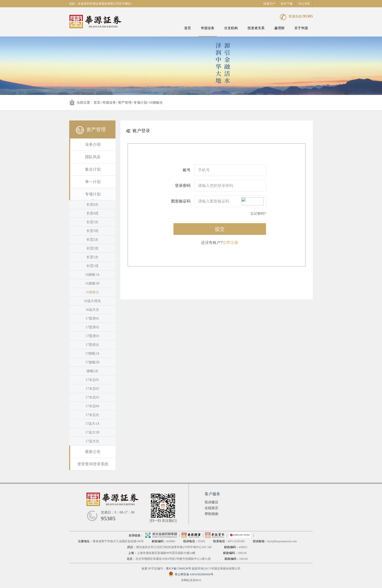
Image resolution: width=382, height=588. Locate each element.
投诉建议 (211, 502)
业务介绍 (93, 144)
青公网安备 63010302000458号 (191, 574)
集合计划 (93, 169)
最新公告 (93, 452)
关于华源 (301, 28)
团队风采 (93, 157)
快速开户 (269, 4)
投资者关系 (256, 28)
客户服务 (212, 494)
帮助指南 (211, 514)
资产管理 (125, 103)
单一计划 (93, 182)
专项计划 (140, 103)
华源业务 (208, 28)
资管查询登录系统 (93, 464)
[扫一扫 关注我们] (163, 521)
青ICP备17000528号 (178, 569)
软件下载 (287, 4)
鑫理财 (279, 28)
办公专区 (304, 4)
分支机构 (231, 28)
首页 (188, 28)
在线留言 (211, 508)
